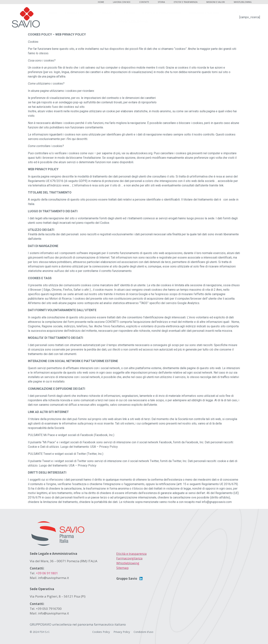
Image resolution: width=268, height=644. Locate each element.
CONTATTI (144, 2)
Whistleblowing (128, 563)
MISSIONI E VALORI (216, 2)
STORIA (161, 2)
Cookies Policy (101, 632)
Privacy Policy (122, 632)
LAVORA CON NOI (122, 2)
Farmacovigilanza (129, 558)
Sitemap (122, 568)
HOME (101, 2)
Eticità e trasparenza (131, 554)
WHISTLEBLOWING (243, 2)
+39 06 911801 (47, 573)
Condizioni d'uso (143, 632)
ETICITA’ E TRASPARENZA (186, 2)
